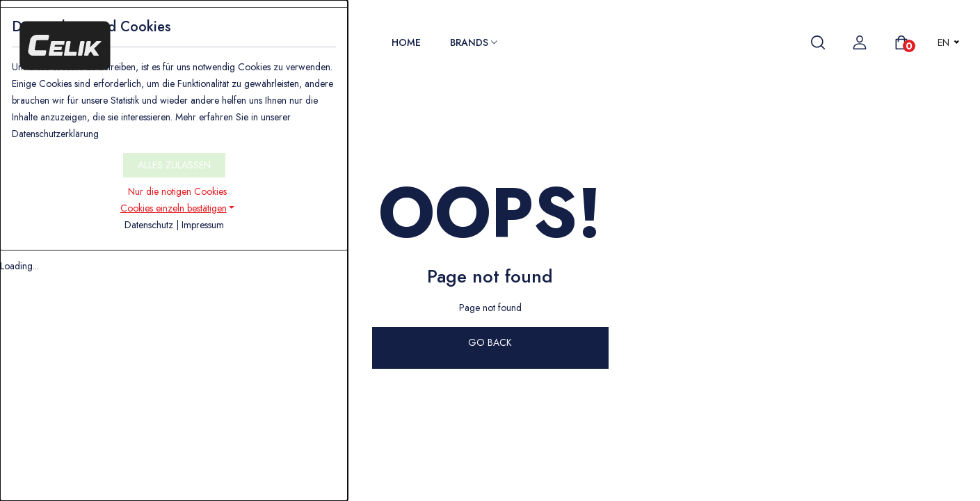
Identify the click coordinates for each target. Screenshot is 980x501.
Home (406, 42)
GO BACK (490, 342)
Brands (474, 42)
